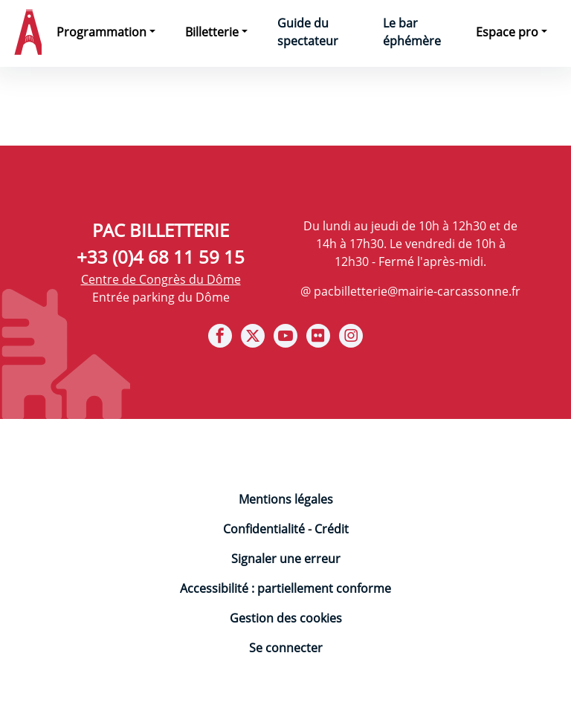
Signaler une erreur (286, 559)
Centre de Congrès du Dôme (161, 279)
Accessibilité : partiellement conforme (285, 588)
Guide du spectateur (308, 32)
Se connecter (286, 648)
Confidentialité (264, 529)
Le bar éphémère (412, 32)
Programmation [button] (101, 32)
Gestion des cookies (286, 618)
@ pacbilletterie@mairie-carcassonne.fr (410, 291)
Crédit (332, 529)
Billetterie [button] (212, 32)
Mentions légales (286, 499)
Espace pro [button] (507, 32)
